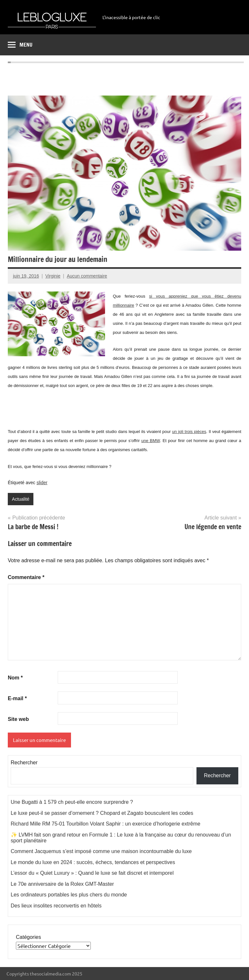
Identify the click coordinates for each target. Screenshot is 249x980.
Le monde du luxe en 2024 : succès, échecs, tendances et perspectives (93, 862)
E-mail (17, 698)
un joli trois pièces (189, 432)
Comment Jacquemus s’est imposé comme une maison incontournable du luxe (101, 851)
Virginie (53, 276)
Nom (15, 678)
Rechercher (24, 763)
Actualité (21, 499)
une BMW (151, 441)
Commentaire (26, 577)
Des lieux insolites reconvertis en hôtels (56, 906)
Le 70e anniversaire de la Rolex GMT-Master (62, 884)
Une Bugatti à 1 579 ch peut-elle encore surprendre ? (72, 802)
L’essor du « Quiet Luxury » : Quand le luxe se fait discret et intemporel (92, 873)
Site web (18, 719)
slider (42, 483)
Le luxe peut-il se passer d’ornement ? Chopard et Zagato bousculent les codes (102, 813)
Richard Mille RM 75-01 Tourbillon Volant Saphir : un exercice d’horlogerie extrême (106, 824)
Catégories (28, 937)
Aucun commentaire (87, 276)
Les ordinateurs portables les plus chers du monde (69, 895)
